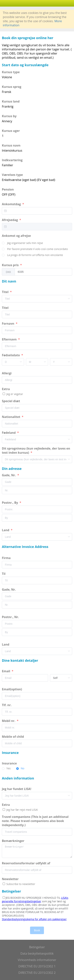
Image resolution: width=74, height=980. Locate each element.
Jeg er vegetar (14, 394)
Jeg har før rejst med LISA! (22, 810)
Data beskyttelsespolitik (37, 953)
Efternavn (10, 339)
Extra (7, 389)
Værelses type (12, 175)
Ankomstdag (12, 204)
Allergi (7, 373)
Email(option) (12, 689)
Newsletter (10, 879)
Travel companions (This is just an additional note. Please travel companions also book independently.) (35, 821)
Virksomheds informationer (37, 960)
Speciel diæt (11, 401)
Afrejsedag (10, 220)
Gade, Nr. (9, 475)
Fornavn (8, 324)
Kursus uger (11, 131)
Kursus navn (11, 145)
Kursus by (9, 116)
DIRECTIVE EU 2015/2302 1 (37, 966)
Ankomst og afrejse (17, 236)
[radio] (22, 243)
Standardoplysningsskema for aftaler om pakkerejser (34, 919)
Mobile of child (13, 737)
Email (6, 671)
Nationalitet (11, 417)
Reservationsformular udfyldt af (26, 863)
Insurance (10, 763)
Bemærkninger (14, 841)
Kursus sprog (12, 87)
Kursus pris (11, 265)
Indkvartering (12, 160)
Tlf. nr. (7, 705)
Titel (6, 292)
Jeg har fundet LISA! (17, 789)
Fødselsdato (11, 355)
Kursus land (11, 101)
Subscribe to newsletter (20, 884)
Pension (8, 189)
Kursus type (11, 72)
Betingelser (37, 947)
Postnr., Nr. (11, 617)
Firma (7, 558)
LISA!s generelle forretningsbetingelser (35, 899)
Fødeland (9, 433)
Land (6, 530)
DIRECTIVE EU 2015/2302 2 (37, 973)
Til (4, 574)
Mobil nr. (9, 721)
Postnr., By (10, 503)
